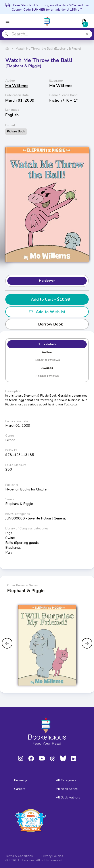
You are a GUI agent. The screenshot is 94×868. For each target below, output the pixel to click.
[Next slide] (87, 643)
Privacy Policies (52, 856)
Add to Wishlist (47, 312)
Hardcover (47, 281)
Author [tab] (47, 352)
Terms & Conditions (19, 856)
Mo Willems (17, 86)
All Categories (66, 780)
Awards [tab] (47, 368)
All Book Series (67, 789)
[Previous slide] (7, 643)
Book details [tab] (47, 344)
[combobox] (47, 34)
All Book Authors (68, 797)
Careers (20, 789)
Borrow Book (47, 324)
